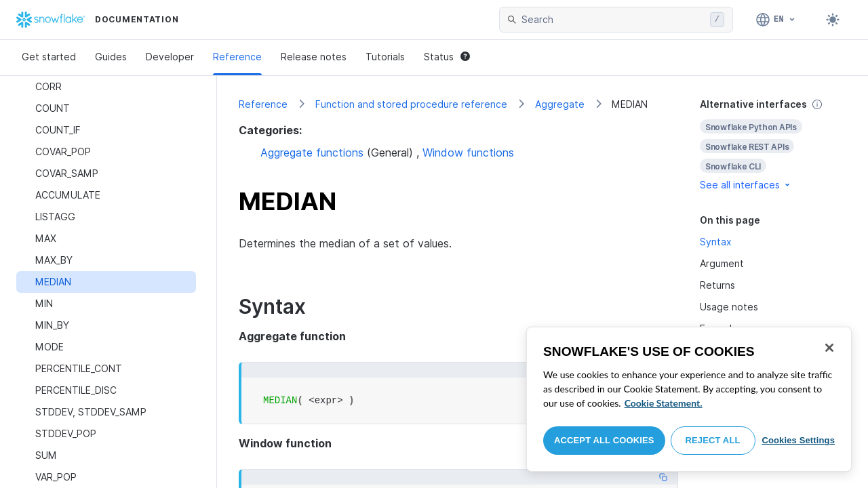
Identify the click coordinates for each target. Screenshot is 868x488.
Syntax (716, 242)
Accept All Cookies (604, 440)
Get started (49, 57)
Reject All (713, 440)
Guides (111, 57)
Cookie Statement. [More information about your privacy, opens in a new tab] (664, 403)
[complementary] (773, 145)
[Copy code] (663, 477)
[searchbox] (613, 20)
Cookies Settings (798, 440)
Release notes (314, 57)
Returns (717, 285)
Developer (170, 57)
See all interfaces (746, 185)
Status (447, 57)
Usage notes (729, 307)
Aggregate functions (312, 152)
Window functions (468, 152)
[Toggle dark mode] (833, 20)
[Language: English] (776, 20)
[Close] (829, 348)
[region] (689, 399)
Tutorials (385, 57)
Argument (722, 263)
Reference (237, 57)
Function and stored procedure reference (411, 104)
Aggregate (560, 104)
